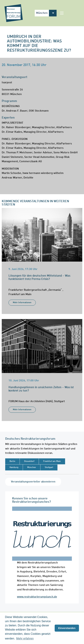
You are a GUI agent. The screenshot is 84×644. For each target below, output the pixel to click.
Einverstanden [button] (67, 628)
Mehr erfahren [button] (25, 638)
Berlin (12, 461)
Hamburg (14, 467)
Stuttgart (49, 467)
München (32, 467)
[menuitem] (53, 13)
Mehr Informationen (22, 303)
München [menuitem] (42, 13)
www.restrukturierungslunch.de (37, 597)
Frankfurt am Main (52, 461)
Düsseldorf (29, 461)
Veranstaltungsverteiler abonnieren (33, 482)
